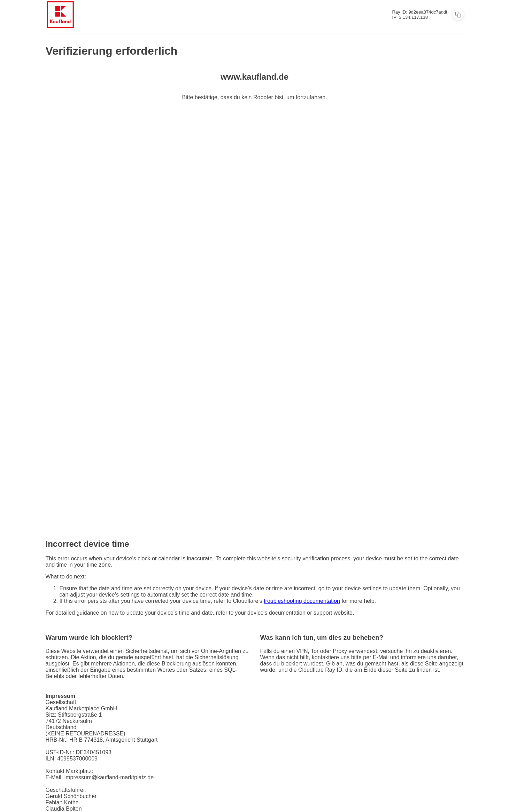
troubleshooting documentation (302, 601)
